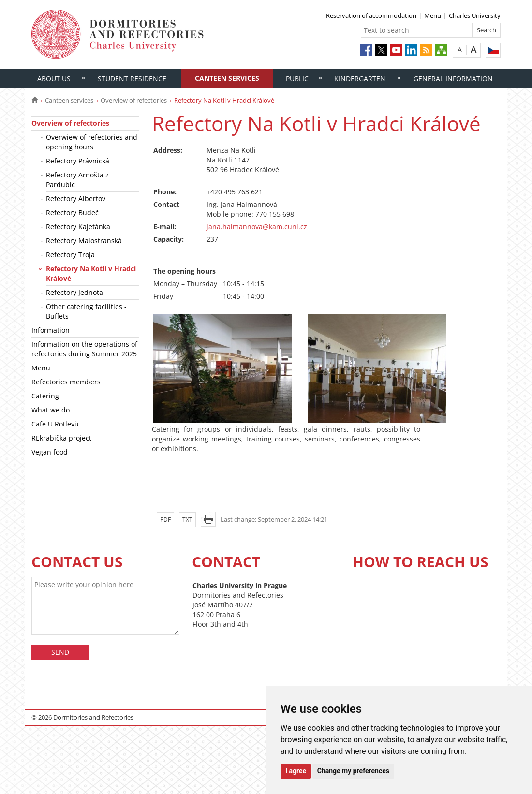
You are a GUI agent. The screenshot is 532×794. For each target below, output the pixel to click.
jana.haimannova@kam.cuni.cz (257, 227)
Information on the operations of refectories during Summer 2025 (84, 349)
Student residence (132, 79)
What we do (51, 410)
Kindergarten (360, 79)
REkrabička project (61, 438)
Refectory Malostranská (84, 241)
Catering (45, 396)
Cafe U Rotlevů (55, 424)
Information (51, 330)
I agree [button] (296, 771)
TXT (187, 520)
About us (54, 79)
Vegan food (50, 452)
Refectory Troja (70, 255)
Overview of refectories (134, 100)
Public (297, 79)
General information (453, 79)
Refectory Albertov (76, 198)
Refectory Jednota (74, 292)
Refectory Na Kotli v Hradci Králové (91, 273)
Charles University (475, 15)
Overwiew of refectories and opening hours (92, 142)
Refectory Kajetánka (78, 227)
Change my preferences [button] (353, 771)
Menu (433, 15)
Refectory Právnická (78, 161)
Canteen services (227, 78)
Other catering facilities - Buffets (86, 311)
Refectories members (66, 382)
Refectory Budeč (72, 213)
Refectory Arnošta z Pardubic (77, 180)
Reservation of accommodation (371, 15)
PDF (165, 520)
